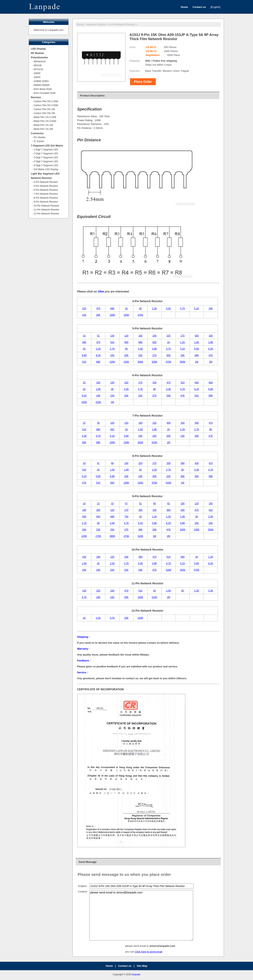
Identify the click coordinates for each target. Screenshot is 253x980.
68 (112, 463)
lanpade (136, 974)
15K (84, 315)
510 (112, 342)
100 (112, 336)
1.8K (211, 342)
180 (84, 510)
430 (197, 463)
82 (169, 504)
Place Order (143, 82)
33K (183, 355)
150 (140, 336)
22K (140, 355)
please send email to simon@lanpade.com (141, 915)
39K (197, 355)
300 (197, 336)
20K (126, 355)
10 (84, 504)
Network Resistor (96, 24)
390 (84, 342)
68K (98, 362)
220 (84, 308)
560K (183, 362)
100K (112, 315)
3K (126, 349)
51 (98, 336)
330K (126, 315)
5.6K (197, 349)
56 (154, 504)
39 (98, 423)
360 (169, 510)
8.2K (98, 355)
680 (112, 308)
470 (98, 308)
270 (183, 336)
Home (80, 24)
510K (155, 442)
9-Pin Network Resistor (122, 24)
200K (140, 442)
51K (84, 362)
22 (84, 423)
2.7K (112, 349)
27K (154, 355)
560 (126, 342)
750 (126, 517)
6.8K (84, 355)
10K (211, 308)
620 (98, 517)
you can (130, 952)
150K (126, 442)
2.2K (154, 308)
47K (211, 355)
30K (98, 315)
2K (140, 308)
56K (211, 396)
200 (155, 336)
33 (84, 336)
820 (155, 342)
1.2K (183, 342)
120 (126, 336)
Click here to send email (149, 952)
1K (126, 308)
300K (140, 362)
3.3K (169, 308)
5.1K (197, 308)
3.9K (154, 349)
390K (112, 536)
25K (112, 530)
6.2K (211, 349)
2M (211, 362)
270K (98, 536)
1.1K (154, 517)
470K (140, 315)
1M (197, 362)
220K (126, 362)
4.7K (183, 308)
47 (98, 463)
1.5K (197, 342)
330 (211, 336)
